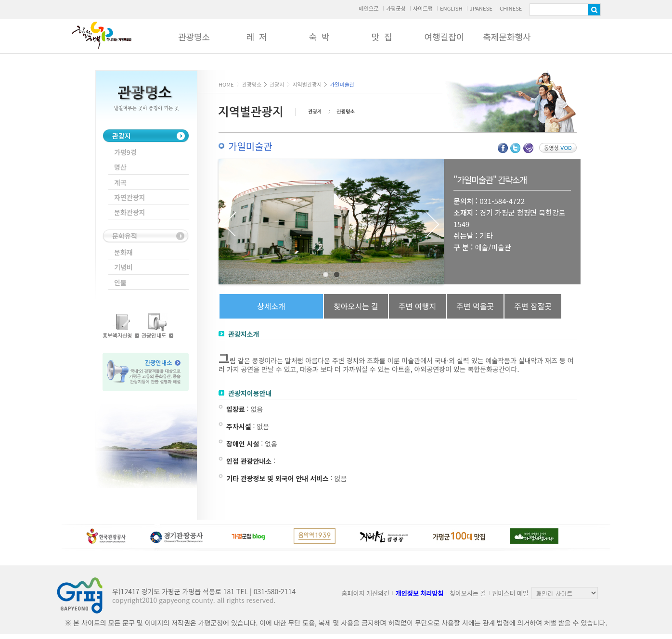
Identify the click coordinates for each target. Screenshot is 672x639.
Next (433, 224)
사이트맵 (423, 8)
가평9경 (125, 152)
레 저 (256, 37)
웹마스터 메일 (510, 593)
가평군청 (395, 8)
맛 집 (381, 37)
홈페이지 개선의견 (366, 593)
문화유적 (125, 236)
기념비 (123, 267)
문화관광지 (129, 212)
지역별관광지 (307, 84)
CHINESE (511, 8)
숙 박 (319, 37)
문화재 (123, 252)
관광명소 (194, 37)
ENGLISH (451, 8)
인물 (120, 282)
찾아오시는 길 (468, 593)
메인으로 (368, 8)
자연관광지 (129, 197)
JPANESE (481, 8)
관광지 (122, 136)
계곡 (120, 182)
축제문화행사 (507, 37)
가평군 (102, 35)
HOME (226, 84)
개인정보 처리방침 (420, 593)
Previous (230, 224)
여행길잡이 (445, 37)
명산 (120, 167)
